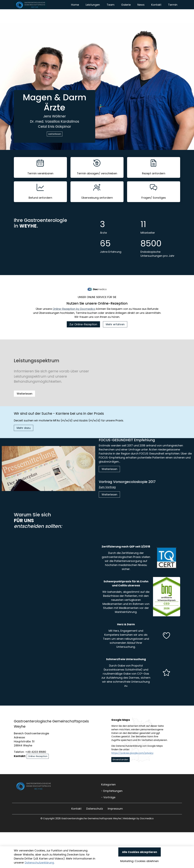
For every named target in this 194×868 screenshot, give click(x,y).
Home (98, 10)
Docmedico (147, 828)
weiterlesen (55, 144)
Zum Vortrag (107, 497)
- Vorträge (108, 807)
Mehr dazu (24, 438)
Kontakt (179, 10)
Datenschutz (95, 819)
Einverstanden (120, 769)
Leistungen (115, 10)
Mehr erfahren (115, 334)
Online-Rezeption (38, 766)
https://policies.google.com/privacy (132, 763)
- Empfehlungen (112, 801)
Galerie (148, 10)
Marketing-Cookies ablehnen (139, 861)
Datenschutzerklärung (39, 863)
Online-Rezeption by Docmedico (74, 319)
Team (133, 10)
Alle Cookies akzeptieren (140, 852)
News (163, 10)
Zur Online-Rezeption (83, 334)
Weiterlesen (25, 404)
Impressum (115, 819)
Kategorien (108, 794)
